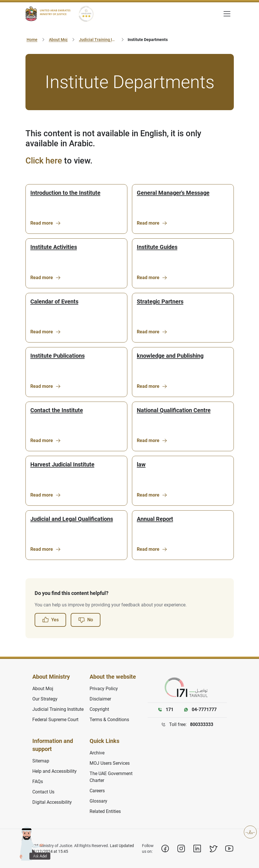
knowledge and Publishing (170, 356)
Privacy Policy (104, 689)
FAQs (38, 782)
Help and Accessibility (55, 771)
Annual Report (155, 519)
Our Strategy (45, 699)
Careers (97, 791)
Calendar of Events (54, 301)
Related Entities (105, 811)
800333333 (202, 724)
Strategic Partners (160, 301)
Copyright (99, 709)
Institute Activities (54, 247)
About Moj (58, 40)
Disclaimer (100, 699)
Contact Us (43, 792)
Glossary (98, 801)
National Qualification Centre (174, 410)
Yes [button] (50, 620)
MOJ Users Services (110, 763)
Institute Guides (157, 247)
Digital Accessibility (52, 802)
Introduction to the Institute (65, 193)
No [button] (86, 620)
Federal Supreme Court (55, 720)
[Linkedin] (197, 848)
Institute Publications (58, 356)
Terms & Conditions (109, 720)
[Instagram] (181, 848)
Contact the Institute (57, 410)
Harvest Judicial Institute (62, 464)
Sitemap (41, 761)
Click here (44, 161)
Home (32, 40)
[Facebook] (165, 848)
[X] (213, 848)
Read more (46, 223)
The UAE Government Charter (111, 777)
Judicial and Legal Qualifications (72, 519)
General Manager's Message (173, 193)
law (141, 464)
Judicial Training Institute (98, 40)
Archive (97, 753)
